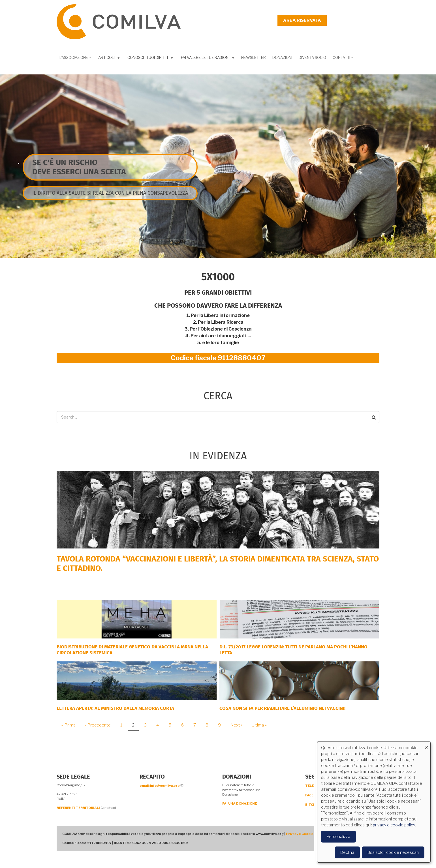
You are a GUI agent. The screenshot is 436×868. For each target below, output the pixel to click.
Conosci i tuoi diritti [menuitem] (151, 59)
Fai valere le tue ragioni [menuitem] (209, 59)
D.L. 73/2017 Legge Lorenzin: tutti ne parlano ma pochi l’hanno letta (293, 650)
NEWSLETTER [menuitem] (254, 57)
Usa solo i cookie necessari (393, 852)
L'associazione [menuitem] (76, 59)
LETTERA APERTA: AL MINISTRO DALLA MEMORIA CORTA (115, 708)
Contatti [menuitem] (344, 59)
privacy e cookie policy (394, 825)
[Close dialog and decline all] (426, 745)
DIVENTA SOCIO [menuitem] (312, 57)
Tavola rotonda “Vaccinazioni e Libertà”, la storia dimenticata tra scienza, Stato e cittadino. (218, 564)
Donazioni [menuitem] (282, 57)
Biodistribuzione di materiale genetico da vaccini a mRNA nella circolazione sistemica (132, 650)
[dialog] (374, 802)
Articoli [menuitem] (110, 59)
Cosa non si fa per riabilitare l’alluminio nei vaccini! (282, 708)
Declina (347, 852)
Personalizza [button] (338, 836)
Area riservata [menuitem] (302, 20)
